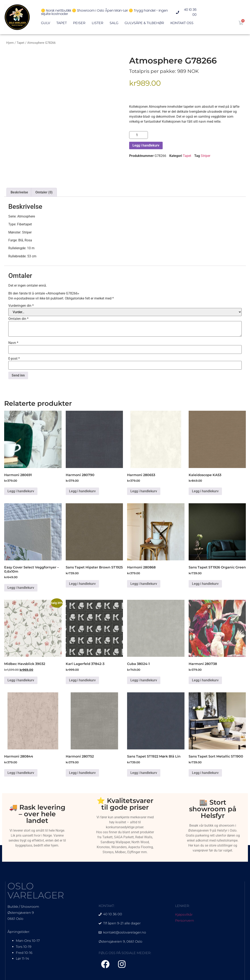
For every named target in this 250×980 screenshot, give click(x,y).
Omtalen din (18, 319)
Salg (114, 24)
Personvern (185, 921)
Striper (205, 156)
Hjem (10, 43)
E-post (14, 359)
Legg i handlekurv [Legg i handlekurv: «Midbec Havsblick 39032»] (21, 680)
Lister (98, 24)
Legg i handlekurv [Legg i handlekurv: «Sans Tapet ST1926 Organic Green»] (205, 584)
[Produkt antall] (139, 135)
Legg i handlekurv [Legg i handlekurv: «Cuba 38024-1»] (144, 680)
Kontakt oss (182, 24)
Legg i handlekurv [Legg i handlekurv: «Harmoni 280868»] (144, 584)
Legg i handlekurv (146, 145)
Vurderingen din (21, 306)
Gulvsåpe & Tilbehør (144, 24)
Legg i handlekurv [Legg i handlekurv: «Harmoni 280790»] (82, 491)
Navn (13, 343)
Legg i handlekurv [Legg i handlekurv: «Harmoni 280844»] (21, 773)
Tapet (62, 24)
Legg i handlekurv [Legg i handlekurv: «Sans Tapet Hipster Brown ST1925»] (82, 584)
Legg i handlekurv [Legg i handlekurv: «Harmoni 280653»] (144, 491)
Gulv (46, 24)
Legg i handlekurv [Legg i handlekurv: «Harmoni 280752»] (82, 773)
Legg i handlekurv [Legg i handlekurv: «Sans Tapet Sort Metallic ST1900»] (205, 773)
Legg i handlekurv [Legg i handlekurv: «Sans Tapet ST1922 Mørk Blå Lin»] (144, 773)
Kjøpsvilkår (184, 915)
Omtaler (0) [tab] (44, 192)
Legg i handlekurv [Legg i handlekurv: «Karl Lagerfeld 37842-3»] (82, 680)
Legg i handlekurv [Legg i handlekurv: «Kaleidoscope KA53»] (205, 491)
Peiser (79, 24)
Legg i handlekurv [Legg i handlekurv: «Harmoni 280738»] (205, 680)
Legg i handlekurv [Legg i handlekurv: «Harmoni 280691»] (21, 491)
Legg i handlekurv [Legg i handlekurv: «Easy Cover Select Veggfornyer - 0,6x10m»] (21, 588)
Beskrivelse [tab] (19, 192)
